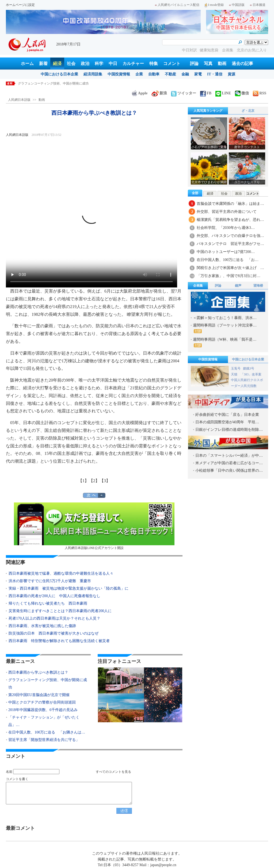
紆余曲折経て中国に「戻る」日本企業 (227, 415)
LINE (223, 93)
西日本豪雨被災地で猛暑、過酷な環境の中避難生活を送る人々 (61, 573)
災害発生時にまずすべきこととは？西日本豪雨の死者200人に (62, 611)
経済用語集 (93, 74)
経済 (57, 64)
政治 (85, 64)
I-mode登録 (214, 5)
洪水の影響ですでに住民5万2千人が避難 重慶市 (50, 581)
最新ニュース (20, 661)
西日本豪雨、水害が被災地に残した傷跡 (42, 626)
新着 (43, 64)
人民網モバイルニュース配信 (177, 5)
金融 (185, 74)
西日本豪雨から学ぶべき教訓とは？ (44, 83)
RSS (260, 93)
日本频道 (258, 5)
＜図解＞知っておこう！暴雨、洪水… (225, 318)
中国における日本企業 (59, 74)
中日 (113, 64)
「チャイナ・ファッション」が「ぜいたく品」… (44, 721)
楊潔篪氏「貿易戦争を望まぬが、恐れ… (230, 220)
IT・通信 (215, 74)
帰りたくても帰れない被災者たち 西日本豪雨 (48, 603)
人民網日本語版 (19, 100)
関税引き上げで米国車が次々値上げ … (230, 268)
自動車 (154, 74)
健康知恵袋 (210, 50)
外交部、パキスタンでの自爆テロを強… (230, 236)
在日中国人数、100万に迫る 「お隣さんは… (47, 732)
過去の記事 (242, 64)
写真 (208, 64)
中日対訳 (189, 50)
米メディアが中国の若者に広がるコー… (229, 463)
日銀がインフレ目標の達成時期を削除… (229, 430)
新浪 (159, 93)
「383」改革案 (251, 374)
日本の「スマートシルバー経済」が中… (229, 456)
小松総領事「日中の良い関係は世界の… (229, 471)
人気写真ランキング (208, 111)
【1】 (83, 481)
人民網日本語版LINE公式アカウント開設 (94, 526)
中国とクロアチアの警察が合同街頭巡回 (42, 702)
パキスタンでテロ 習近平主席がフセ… (230, 244)
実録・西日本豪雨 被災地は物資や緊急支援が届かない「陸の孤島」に (68, 588)
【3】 (105, 481)
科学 (99, 64)
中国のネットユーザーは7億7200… (226, 252)
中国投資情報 (119, 74)
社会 (71, 64)
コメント (172, 64)
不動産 (170, 74)
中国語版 (237, 5)
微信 (242, 93)
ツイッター (184, 93)
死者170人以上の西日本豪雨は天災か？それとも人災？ (54, 618)
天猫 (235, 374)
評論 (194, 64)
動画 (222, 64)
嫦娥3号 (249, 368)
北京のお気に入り (252, 50)
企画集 (228, 50)
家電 (198, 74)
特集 (154, 64)
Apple (140, 93)
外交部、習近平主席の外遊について (227, 212)
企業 (139, 74)
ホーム (27, 64)
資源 (231, 74)
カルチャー (133, 64)
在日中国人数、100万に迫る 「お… (228, 260)
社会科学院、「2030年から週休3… (226, 228)
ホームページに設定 (20, 5)
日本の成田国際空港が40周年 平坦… (227, 422)
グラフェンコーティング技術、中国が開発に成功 (48, 684)
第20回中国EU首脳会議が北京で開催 (39, 695)
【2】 (94, 481)
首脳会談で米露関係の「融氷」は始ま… (230, 204)
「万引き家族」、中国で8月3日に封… (229, 276)
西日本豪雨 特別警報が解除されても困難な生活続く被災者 (59, 641)
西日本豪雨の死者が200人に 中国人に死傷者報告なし (54, 596)
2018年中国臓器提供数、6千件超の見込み (43, 710)
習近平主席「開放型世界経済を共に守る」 (44, 740)
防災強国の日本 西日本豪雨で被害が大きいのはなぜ (54, 633)
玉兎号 (236, 368)
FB (206, 93)
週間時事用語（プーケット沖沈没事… (225, 328)
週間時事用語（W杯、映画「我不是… (225, 342)
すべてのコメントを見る (113, 772)
